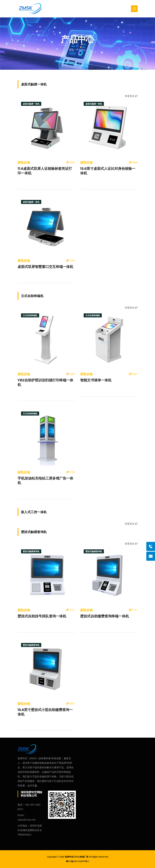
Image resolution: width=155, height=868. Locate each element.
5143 (71, 260)
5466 (133, 162)
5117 (133, 610)
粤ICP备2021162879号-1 (78, 861)
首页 (71, 50)
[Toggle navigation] (134, 9)
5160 (71, 374)
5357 (133, 374)
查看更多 (131, 96)
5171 (71, 610)
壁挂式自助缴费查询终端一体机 (105, 616)
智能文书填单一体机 (96, 380)
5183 (71, 472)
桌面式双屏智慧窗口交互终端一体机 (45, 267)
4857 (71, 704)
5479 (71, 162)
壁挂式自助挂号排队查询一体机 (42, 616)
